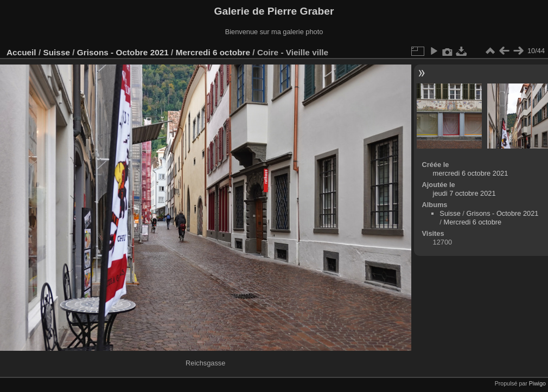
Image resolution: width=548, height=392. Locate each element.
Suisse (56, 52)
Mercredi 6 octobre (213, 52)
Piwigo (537, 383)
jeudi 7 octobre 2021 (464, 193)
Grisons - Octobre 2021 (123, 52)
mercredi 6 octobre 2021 (471, 173)
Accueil (21, 52)
